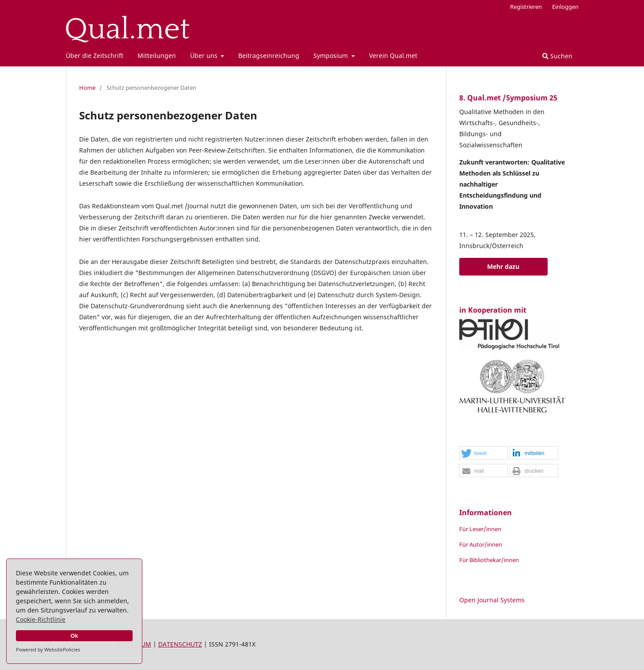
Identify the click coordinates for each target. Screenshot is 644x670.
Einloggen (565, 7)
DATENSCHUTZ (180, 644)
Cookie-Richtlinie (41, 619)
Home (87, 88)
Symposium (332, 56)
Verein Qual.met (393, 56)
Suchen (557, 56)
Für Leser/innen (480, 529)
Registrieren (526, 7)
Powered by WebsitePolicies (48, 649)
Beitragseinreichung (269, 56)
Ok (74, 636)
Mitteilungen (157, 56)
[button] (484, 453)
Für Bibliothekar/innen (489, 560)
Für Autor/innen (481, 544)
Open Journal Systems (492, 600)
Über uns (205, 56)
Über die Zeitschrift (95, 56)
